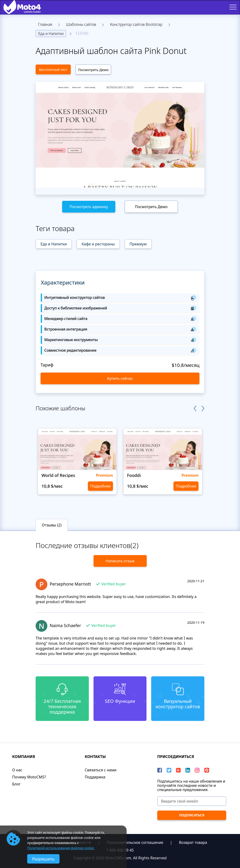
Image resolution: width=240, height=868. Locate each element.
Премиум (138, 244)
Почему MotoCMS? (29, 777)
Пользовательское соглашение (135, 842)
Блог (16, 784)
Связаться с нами (100, 770)
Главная (45, 24)
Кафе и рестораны (98, 244)
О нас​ (17, 770)
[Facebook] (160, 770)
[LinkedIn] (188, 770)
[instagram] (197, 770)
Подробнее (100, 486)
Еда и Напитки (51, 34)
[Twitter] (169, 770)
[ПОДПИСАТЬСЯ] (192, 815)
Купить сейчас (120, 378)
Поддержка (95, 777)
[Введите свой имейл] (192, 801)
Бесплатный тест (53, 69)
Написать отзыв (120, 561)
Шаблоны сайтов (81, 24)
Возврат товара (193, 842)
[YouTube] (178, 770)
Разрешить (43, 859)
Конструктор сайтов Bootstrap (136, 24)
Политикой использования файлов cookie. (61, 848)
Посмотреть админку (89, 207)
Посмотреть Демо (93, 70)
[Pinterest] (207, 770)
